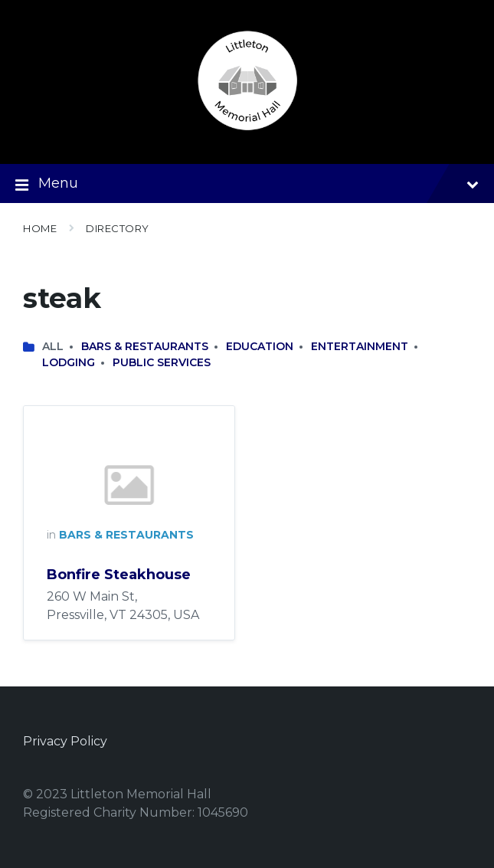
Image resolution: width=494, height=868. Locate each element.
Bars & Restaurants (145, 346)
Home (40, 228)
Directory (118, 228)
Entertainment (360, 346)
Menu (247, 185)
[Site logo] (247, 134)
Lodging (69, 362)
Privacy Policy (65, 741)
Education (260, 346)
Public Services (162, 362)
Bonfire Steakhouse (119, 575)
